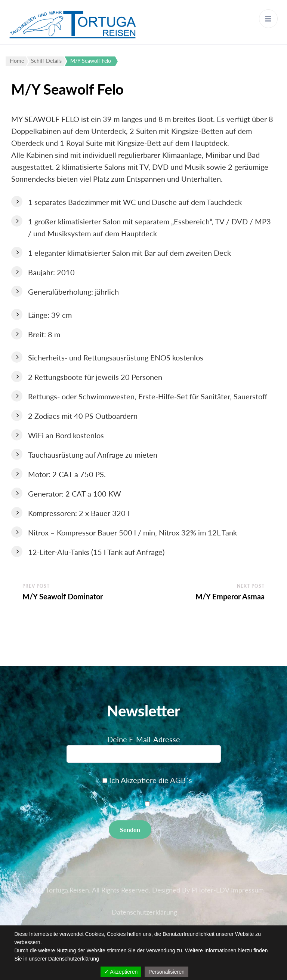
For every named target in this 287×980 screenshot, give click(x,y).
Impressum (247, 890)
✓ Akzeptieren (121, 972)
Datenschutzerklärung (144, 912)
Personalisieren (166, 972)
